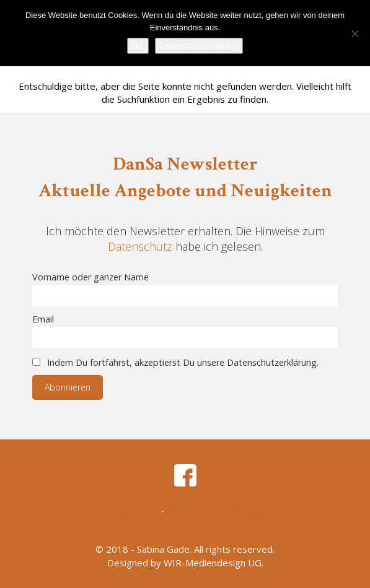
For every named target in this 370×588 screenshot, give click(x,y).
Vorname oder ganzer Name (90, 277)
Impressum (134, 511)
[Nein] (355, 33)
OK (138, 45)
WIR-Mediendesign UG (213, 563)
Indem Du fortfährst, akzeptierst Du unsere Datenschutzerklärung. (175, 362)
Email (43, 319)
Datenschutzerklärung (214, 511)
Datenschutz (140, 246)
